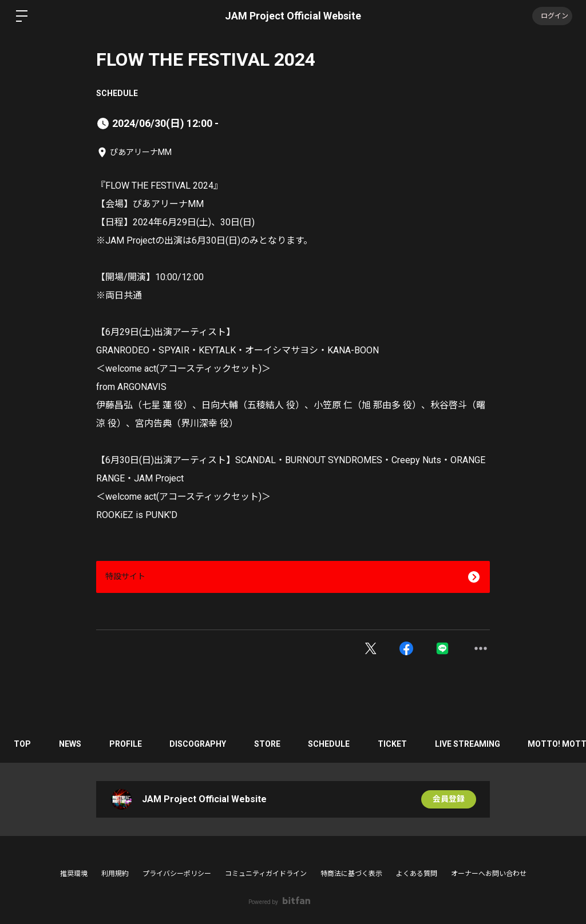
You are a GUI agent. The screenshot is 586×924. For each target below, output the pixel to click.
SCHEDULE (117, 93)
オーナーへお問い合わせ (489, 874)
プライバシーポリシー (177, 874)
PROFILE (127, 744)
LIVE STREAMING (473, 744)
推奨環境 (74, 874)
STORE (271, 744)
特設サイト (125, 576)
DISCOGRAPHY (201, 744)
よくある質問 (417, 874)
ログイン (552, 16)
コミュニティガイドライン (266, 874)
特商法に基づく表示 (351, 874)
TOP (23, 744)
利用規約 (115, 874)
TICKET (397, 744)
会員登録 (449, 799)
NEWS (71, 744)
